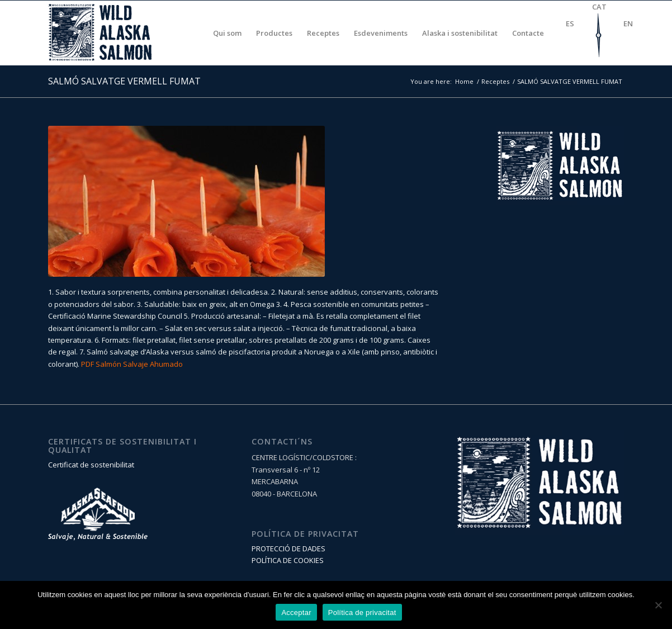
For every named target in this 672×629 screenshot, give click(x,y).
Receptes (495, 81)
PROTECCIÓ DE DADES (288, 548)
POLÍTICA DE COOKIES (288, 560)
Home (464, 81)
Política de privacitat (362, 613)
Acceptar (296, 613)
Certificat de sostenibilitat (91, 465)
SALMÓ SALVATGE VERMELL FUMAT (124, 81)
